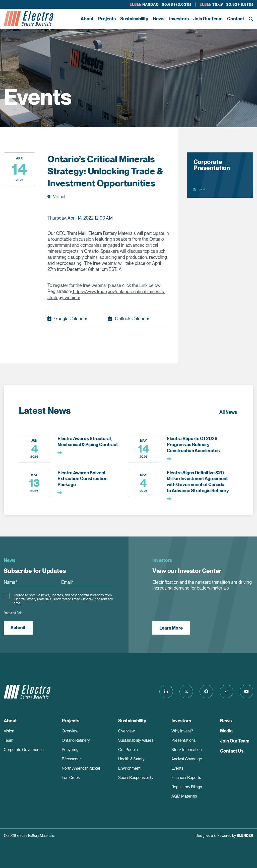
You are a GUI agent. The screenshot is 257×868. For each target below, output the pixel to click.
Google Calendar (71, 319)
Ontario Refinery (76, 740)
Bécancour (71, 759)
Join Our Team (208, 19)
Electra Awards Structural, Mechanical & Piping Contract (88, 442)
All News (228, 412)
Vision (9, 731)
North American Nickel (81, 768)
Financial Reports (186, 778)
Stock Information (187, 750)
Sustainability (134, 19)
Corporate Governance (24, 750)
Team (9, 740)
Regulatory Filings (187, 787)
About (87, 19)
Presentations (184, 740)
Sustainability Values (136, 740)
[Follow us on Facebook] (205, 691)
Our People (128, 750)
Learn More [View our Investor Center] (171, 628)
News (159, 19)
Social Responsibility (136, 778)
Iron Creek (71, 778)
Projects (107, 19)
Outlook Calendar (132, 319)
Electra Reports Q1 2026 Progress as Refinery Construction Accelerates (193, 445)
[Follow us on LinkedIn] (164, 691)
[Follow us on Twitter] (185, 691)
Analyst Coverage (187, 759)
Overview (70, 731)
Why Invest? (182, 731)
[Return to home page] (29, 19)
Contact (236, 19)
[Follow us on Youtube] (246, 691)
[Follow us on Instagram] (226, 691)
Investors (179, 19)
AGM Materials (184, 796)
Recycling (70, 750)
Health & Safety (131, 759)
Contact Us (232, 751)
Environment (129, 768)
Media (226, 731)
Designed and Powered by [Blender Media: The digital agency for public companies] (224, 836)
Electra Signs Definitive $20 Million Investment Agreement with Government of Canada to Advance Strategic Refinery (198, 482)
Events (177, 768)
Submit (18, 628)
